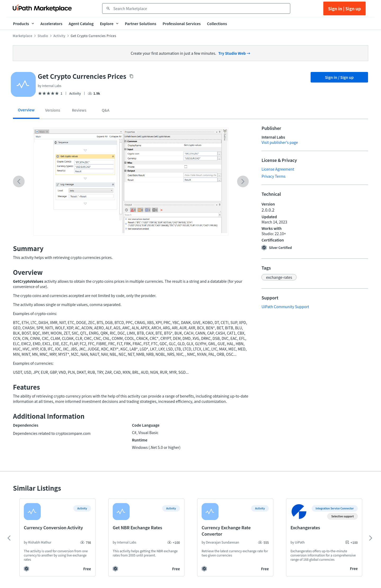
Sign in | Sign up (344, 8)
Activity (59, 36)
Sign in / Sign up (339, 77)
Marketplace (22, 36)
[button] (279, 277)
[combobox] (200, 8)
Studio (43, 36)
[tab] (26, 112)
